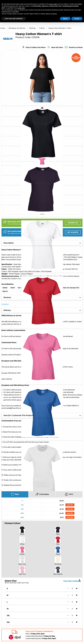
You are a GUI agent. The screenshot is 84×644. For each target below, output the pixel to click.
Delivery (42, 310)
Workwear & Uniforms (17, 28)
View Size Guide (72, 581)
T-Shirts (42, 28)
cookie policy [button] (21, 8)
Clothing (32, 28)
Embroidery (42, 494)
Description (42, 243)
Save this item (57, 47)
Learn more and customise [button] (14, 19)
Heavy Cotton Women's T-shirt (60, 28)
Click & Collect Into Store (36, 47)
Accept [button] (77, 19)
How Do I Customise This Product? (42, 415)
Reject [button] (65, 19)
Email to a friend (76, 47)
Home (3, 28)
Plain (15, 494)
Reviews (42, 297)
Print (69, 494)
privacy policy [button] (53, 4)
